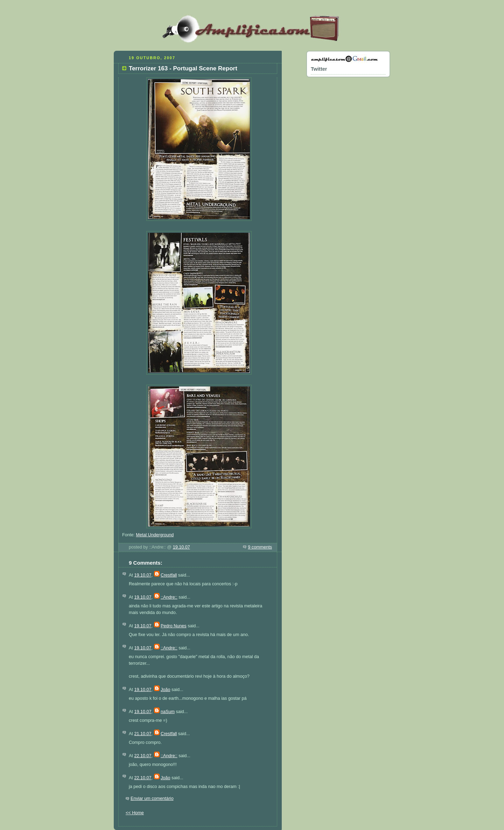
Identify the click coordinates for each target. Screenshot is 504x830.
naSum (168, 712)
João (165, 690)
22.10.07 (143, 756)
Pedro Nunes (174, 626)
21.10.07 (143, 734)
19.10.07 (181, 547)
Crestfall (169, 575)
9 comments (260, 547)
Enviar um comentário (152, 798)
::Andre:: (169, 597)
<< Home (135, 813)
